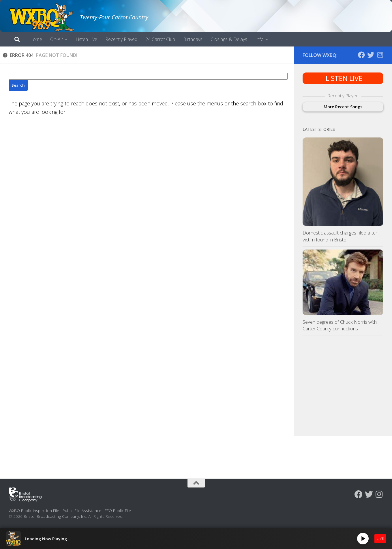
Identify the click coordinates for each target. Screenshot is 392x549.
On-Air (57, 39)
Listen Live (86, 39)
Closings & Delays (229, 39)
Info (259, 39)
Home (36, 39)
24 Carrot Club (160, 39)
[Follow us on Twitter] (371, 55)
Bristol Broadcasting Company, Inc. (55, 516)
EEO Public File (118, 510)
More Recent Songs (343, 107)
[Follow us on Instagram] (380, 55)
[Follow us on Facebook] (361, 55)
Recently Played (121, 39)
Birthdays (193, 39)
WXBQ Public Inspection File (34, 510)
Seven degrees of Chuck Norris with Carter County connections (340, 325)
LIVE (380, 538)
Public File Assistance (82, 510)
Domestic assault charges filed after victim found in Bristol (340, 236)
